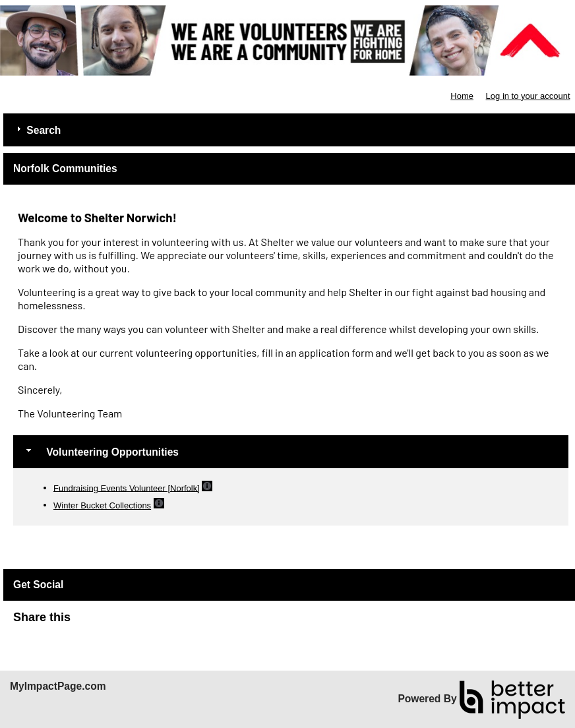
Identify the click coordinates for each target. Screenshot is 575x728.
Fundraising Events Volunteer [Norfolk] (127, 488)
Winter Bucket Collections (102, 505)
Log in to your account (528, 96)
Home (462, 96)
